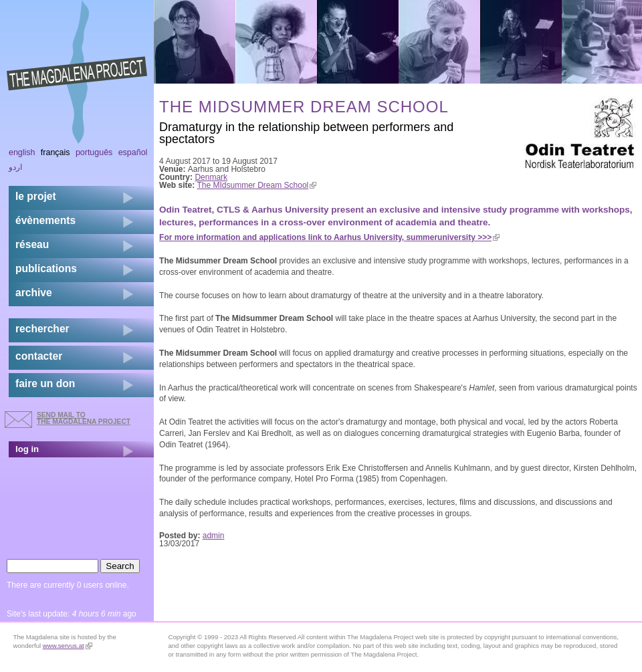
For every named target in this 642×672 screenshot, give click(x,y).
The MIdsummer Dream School (257, 185)
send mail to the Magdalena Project (84, 418)
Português (94, 152)
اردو (15, 167)
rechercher (42, 329)
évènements (45, 220)
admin (214, 536)
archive (34, 293)
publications (46, 268)
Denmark (211, 177)
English (22, 152)
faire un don (45, 383)
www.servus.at (68, 646)
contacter (39, 356)
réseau (32, 244)
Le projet (36, 196)
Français (56, 152)
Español (133, 152)
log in (27, 449)
